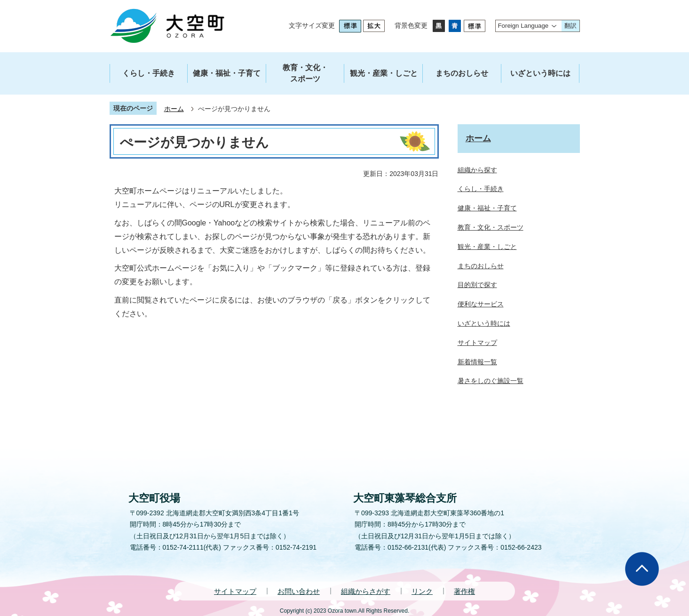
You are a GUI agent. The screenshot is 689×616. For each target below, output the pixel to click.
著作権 (464, 591)
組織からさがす (366, 591)
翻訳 (570, 26)
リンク (422, 591)
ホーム (174, 109)
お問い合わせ (299, 591)
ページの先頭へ (642, 569)
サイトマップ (235, 591)
